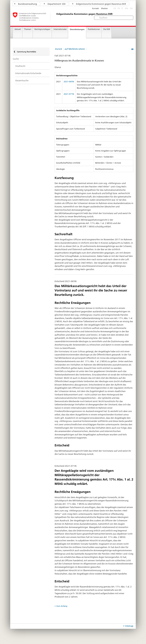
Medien (104, 8)
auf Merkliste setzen (75, 49)
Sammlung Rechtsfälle (26, 52)
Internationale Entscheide (28, 73)
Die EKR (107, 29)
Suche (16, 59)
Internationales (60, 29)
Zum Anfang (62, 606)
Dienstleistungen (77, 29)
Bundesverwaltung (26, 4)
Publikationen (94, 29)
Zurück (59, 49)
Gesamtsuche (22, 80)
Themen (28, 29)
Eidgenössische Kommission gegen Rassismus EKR (99, 4)
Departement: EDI (55, 4)
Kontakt (96, 8)
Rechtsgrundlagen (42, 29)
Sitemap (129, 626)
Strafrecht (20, 66)
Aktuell (18, 29)
